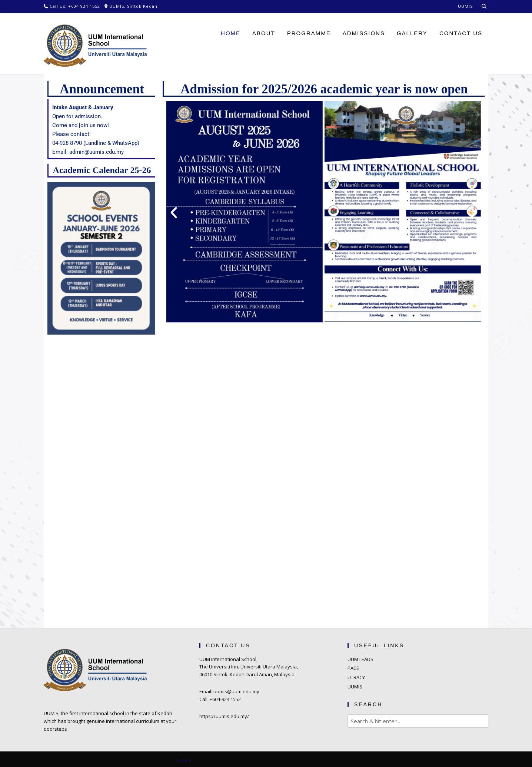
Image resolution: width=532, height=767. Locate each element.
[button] (174, 213)
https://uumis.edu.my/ (224, 716)
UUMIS (355, 687)
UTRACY (356, 677)
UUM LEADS (360, 659)
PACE (353, 668)
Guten (183, 760)
